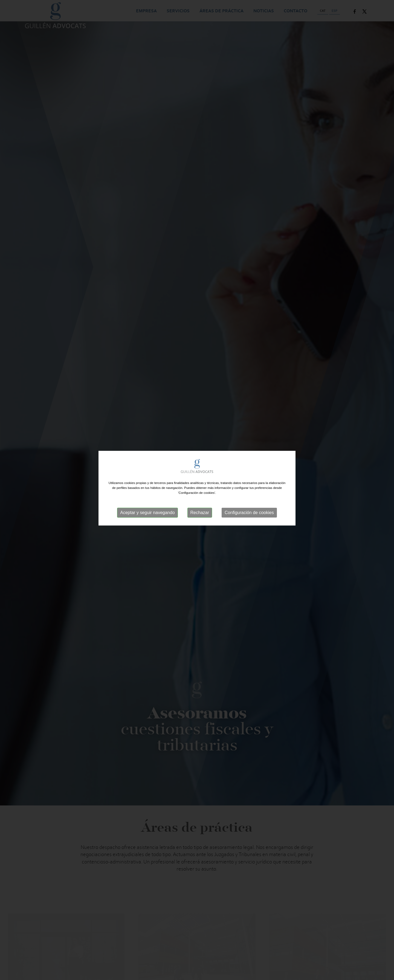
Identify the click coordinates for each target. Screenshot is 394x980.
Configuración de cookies (249, 509)
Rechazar (200, 509)
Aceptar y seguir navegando (147, 509)
